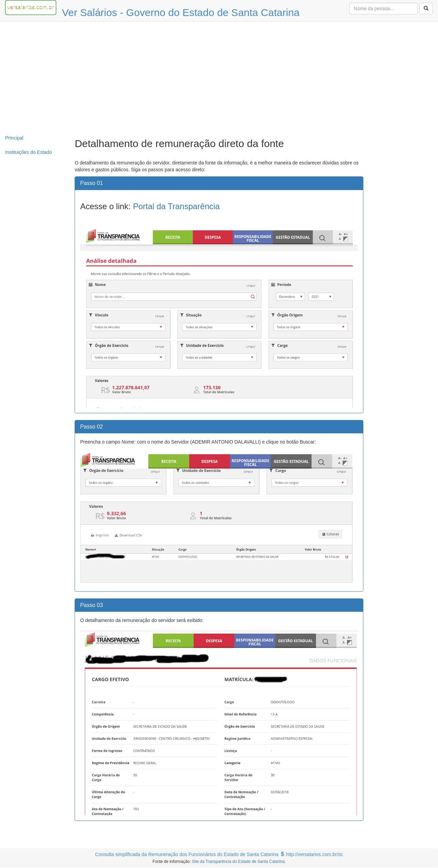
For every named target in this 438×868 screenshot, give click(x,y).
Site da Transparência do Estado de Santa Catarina (238, 862)
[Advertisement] (219, 76)
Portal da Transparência (176, 206)
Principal (14, 138)
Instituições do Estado (28, 152)
